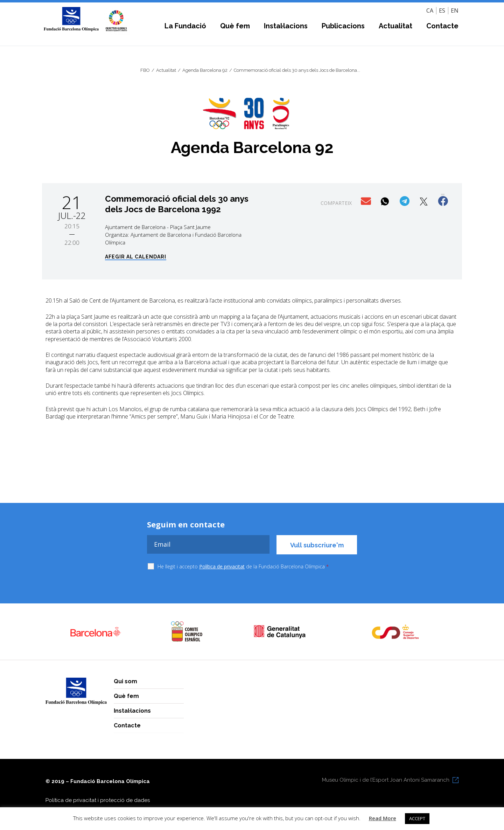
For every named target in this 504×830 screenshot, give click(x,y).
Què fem (235, 26)
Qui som (125, 681)
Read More (383, 818)
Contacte (442, 26)
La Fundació (185, 26)
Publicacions (343, 26)
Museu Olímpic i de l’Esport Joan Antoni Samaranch (386, 780)
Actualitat (395, 26)
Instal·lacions (286, 26)
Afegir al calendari (136, 257)
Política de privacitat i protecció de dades (98, 800)
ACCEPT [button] (417, 818)
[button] (367, 202)
